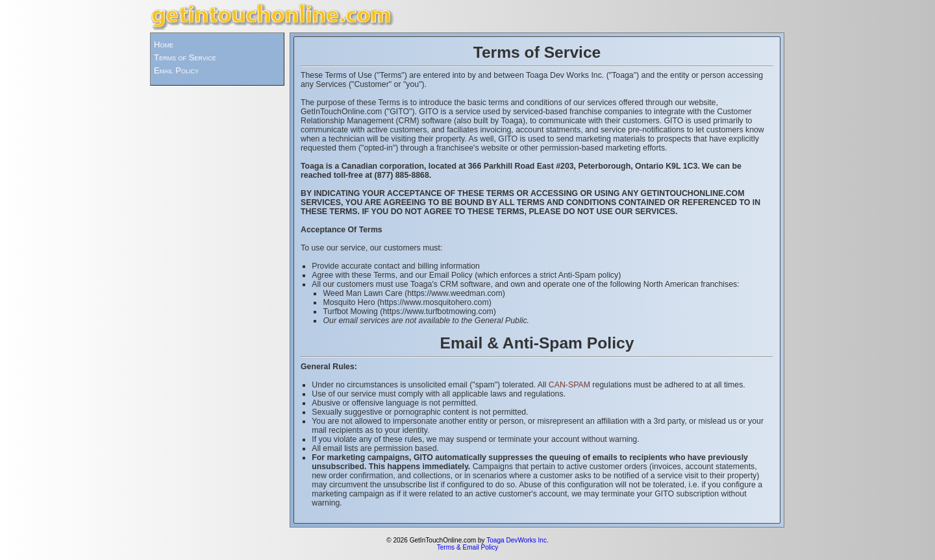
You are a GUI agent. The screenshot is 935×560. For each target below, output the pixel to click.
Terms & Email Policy (468, 547)
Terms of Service (185, 57)
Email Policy (176, 70)
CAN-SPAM (569, 385)
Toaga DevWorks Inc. (517, 540)
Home (164, 44)
